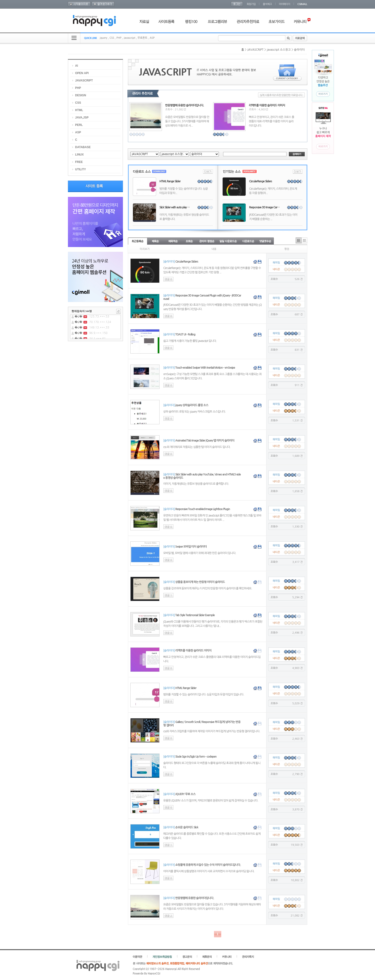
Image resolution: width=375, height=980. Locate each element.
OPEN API (82, 73)
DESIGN (81, 95)
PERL (79, 125)
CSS (112, 38)
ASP (152, 38)
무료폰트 (142, 38)
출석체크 (267, 4)
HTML (79, 110)
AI (77, 66)
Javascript (130, 38)
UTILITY (80, 169)
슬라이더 (299, 50)
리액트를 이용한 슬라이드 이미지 (267, 105)
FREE (79, 162)
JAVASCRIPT (255, 50)
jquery (103, 38)
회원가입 (251, 4)
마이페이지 (284, 4)
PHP (119, 38)
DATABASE (83, 147)
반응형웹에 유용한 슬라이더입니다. (185, 105)
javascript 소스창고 (279, 50)
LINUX (79, 155)
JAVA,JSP (82, 118)
